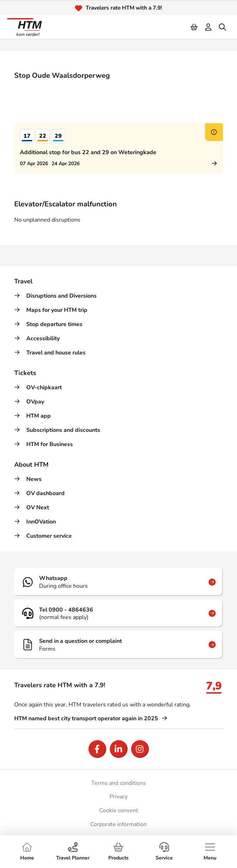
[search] (223, 27)
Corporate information (118, 824)
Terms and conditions (119, 783)
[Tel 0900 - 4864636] (118, 613)
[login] (209, 27)
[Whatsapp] (118, 582)
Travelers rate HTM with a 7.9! (124, 8)
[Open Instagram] (140, 749)
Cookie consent (119, 810)
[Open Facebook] (97, 749)
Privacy (118, 797)
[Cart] (194, 27)
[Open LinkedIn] (119, 749)
